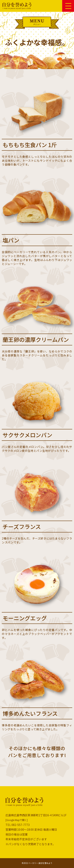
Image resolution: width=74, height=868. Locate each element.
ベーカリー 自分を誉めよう (40, 863)
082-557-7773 (21, 825)
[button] (68, 6)
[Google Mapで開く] (17, 820)
